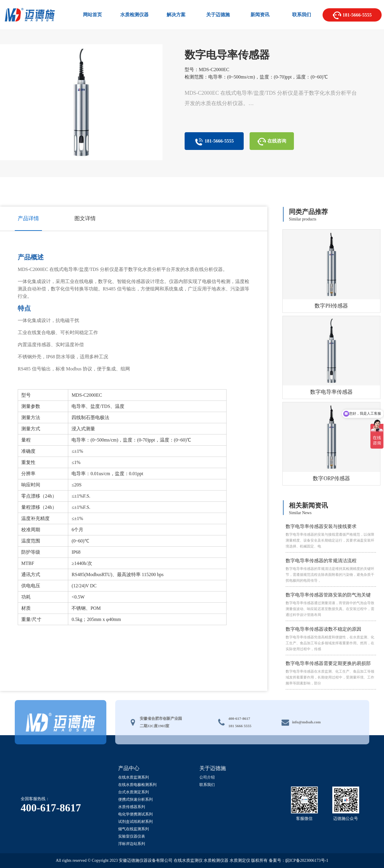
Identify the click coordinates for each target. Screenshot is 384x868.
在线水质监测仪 (188, 860)
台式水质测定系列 (134, 792)
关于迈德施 (218, 15)
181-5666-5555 (352, 15)
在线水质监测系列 (134, 777)
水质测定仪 (240, 860)
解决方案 (176, 15)
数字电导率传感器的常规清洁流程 (331, 571)
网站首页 (92, 15)
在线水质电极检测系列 (137, 785)
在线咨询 (272, 142)
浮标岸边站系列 (132, 844)
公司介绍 (207, 777)
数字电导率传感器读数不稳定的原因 (331, 639)
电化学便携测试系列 (135, 814)
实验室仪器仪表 (132, 836)
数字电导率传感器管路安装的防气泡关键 (331, 605)
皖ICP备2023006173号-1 (307, 860)
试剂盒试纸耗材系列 (135, 822)
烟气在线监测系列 (134, 829)
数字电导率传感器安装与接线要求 (331, 537)
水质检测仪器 (134, 15)
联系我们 (302, 15)
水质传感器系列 (132, 807)
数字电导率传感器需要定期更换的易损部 (331, 674)
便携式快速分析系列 (135, 799)
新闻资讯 (260, 15)
